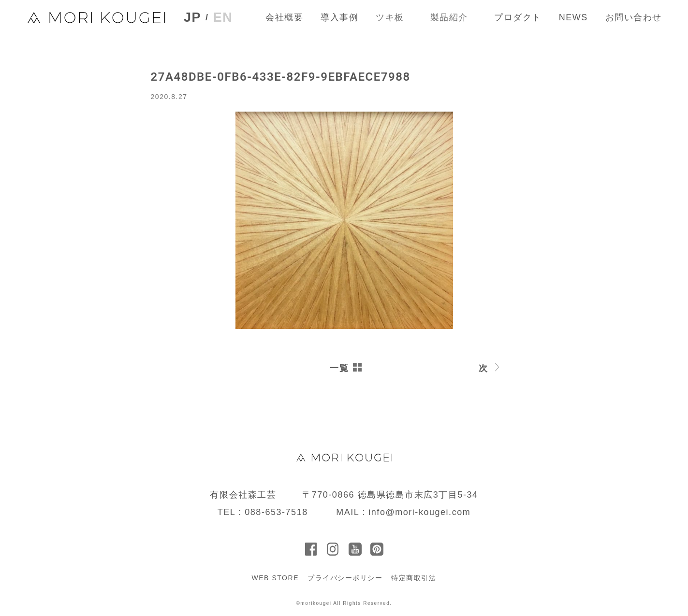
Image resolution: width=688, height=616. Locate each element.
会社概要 (284, 17)
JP (192, 18)
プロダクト (518, 17)
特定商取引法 (414, 578)
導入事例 (339, 17)
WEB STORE (275, 578)
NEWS (573, 17)
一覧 (339, 368)
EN (223, 17)
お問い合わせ (634, 17)
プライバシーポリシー (345, 578)
